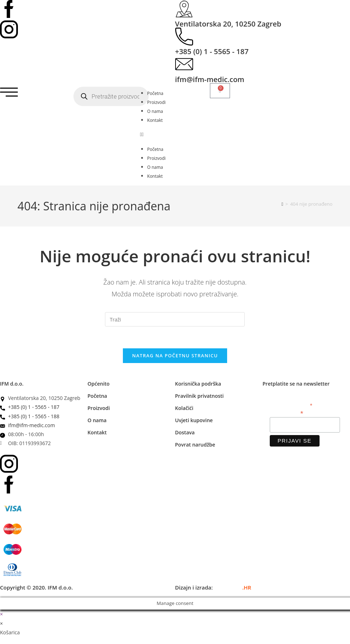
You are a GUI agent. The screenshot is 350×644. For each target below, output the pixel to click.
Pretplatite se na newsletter (296, 384)
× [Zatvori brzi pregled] (1, 614)
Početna (155, 93)
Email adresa (287, 413)
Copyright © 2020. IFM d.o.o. (36, 587)
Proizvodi (157, 102)
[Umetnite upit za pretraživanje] (175, 319)
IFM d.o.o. (12, 384)
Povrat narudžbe (195, 445)
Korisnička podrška (198, 384)
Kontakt (155, 120)
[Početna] (282, 204)
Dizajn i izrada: (213, 587)
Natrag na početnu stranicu (175, 356)
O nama (155, 111)
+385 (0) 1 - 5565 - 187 (212, 51)
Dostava (185, 432)
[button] (175, 134)
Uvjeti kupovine (194, 420)
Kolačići (184, 408)
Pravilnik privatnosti (200, 396)
